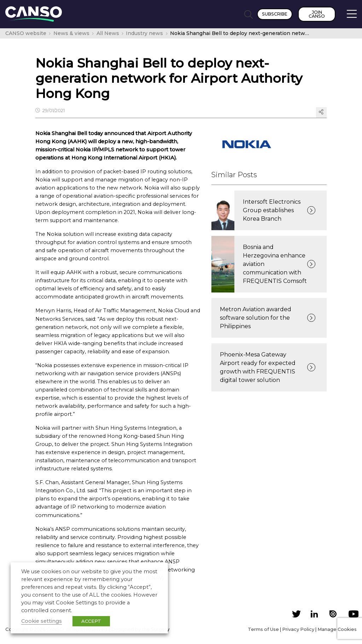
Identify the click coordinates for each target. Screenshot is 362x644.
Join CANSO (317, 14)
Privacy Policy (298, 629)
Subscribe (275, 14)
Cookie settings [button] (42, 621)
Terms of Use (263, 629)
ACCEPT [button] (91, 621)
